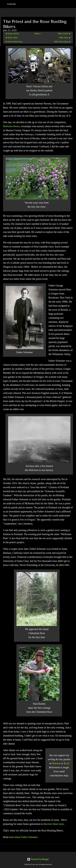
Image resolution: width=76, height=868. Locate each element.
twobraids (11, 4)
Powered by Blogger (38, 859)
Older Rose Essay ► (62, 42)
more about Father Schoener (23, 837)
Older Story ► (65, 38)
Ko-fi (67, 763)
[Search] (72, 4)
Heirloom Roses (11, 126)
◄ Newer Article (12, 34)
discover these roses (54, 824)
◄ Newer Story (11, 38)
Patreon (56, 763)
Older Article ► (64, 34)
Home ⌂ (38, 34)
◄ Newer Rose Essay (14, 42)
